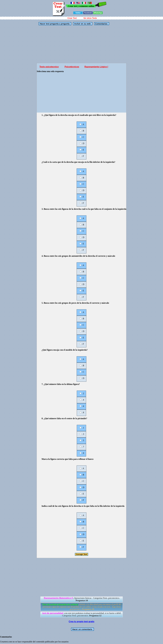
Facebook (88, 13)
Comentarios (101, 24)
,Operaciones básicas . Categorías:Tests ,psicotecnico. (82, 599)
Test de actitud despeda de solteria (60, 604)
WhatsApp (98, 13)
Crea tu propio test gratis (82, 622)
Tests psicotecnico (49, 67)
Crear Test (72, 18)
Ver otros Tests (90, 18)
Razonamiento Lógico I (96, 67)
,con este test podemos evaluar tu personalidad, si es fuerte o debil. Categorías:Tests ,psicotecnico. (82, 614)
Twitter (78, 13)
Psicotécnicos (72, 67)
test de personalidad (53, 613)
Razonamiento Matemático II (58, 598)
